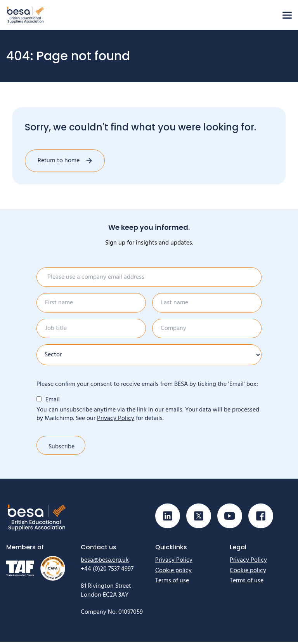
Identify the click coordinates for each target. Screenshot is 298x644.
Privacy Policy (116, 418)
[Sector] (149, 355)
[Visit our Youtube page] (230, 518)
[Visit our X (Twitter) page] (199, 518)
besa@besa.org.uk (105, 562)
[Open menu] (287, 15)
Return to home (59, 161)
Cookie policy (173, 573)
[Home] (26, 15)
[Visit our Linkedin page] (168, 518)
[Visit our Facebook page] (261, 518)
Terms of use (172, 583)
